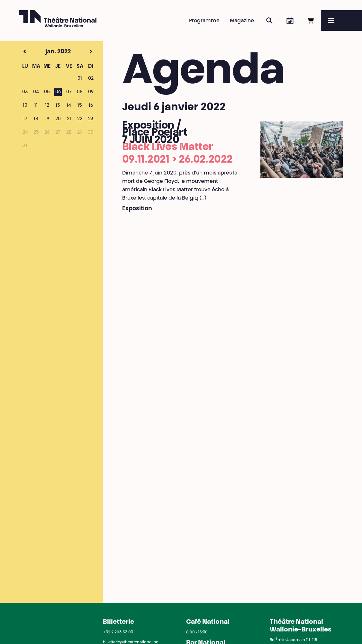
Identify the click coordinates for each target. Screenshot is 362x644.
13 (58, 106)
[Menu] (341, 21)
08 (80, 92)
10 (25, 106)
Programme (204, 21)
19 (47, 119)
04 (36, 92)
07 (69, 92)
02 (91, 79)
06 (58, 92)
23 (91, 119)
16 (91, 106)
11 (36, 106)
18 (36, 119)
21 (69, 119)
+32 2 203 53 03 (118, 632)
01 (80, 79)
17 (25, 119)
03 (25, 92)
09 (91, 92)
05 (47, 92)
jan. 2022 (47, 52)
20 (58, 119)
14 (69, 106)
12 (47, 106)
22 (80, 119)
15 (80, 106)
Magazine (242, 21)
